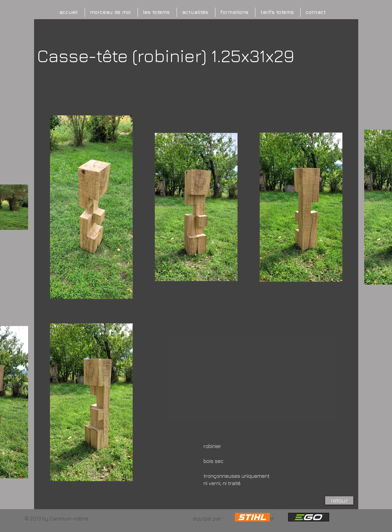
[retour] (339, 500)
